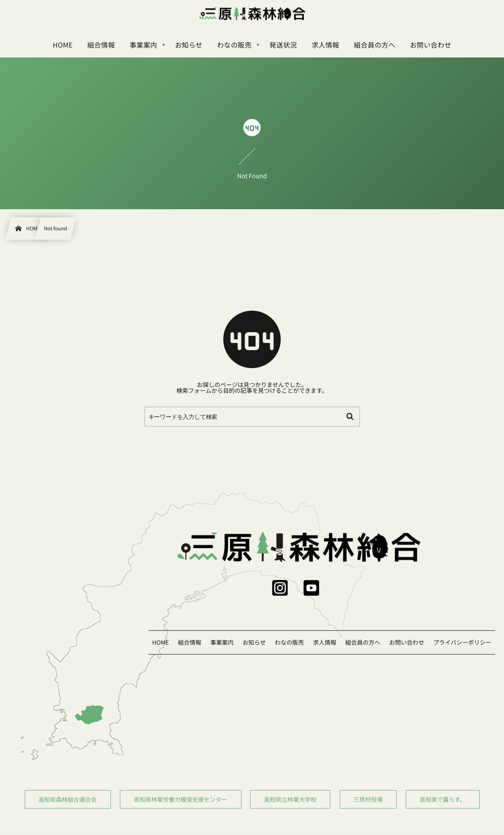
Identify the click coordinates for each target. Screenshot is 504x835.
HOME (160, 642)
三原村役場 (368, 799)
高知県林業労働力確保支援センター (180, 799)
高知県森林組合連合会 (68, 799)
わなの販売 (289, 642)
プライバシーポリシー (462, 642)
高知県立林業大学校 (290, 799)
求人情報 (324, 642)
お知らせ (254, 642)
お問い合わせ (407, 642)
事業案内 (222, 642)
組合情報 (189, 642)
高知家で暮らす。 (442, 799)
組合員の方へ (363, 642)
